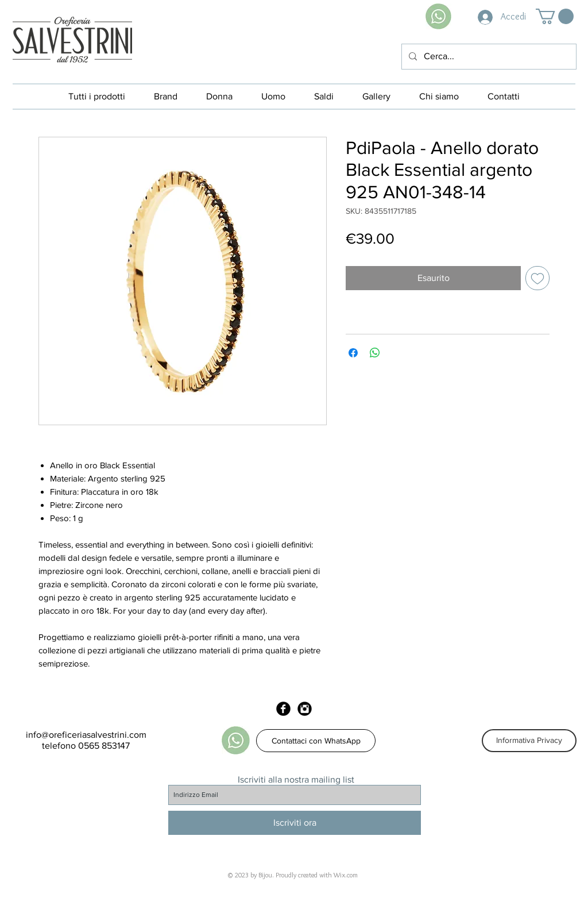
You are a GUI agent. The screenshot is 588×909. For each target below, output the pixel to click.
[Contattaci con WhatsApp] (316, 741)
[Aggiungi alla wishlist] (537, 278)
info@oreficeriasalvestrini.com (86, 735)
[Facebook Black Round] (283, 709)
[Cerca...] (488, 57)
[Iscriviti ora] (295, 823)
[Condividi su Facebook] (353, 353)
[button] (555, 16)
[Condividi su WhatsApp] (375, 353)
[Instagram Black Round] (305, 709)
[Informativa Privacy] (529, 741)
